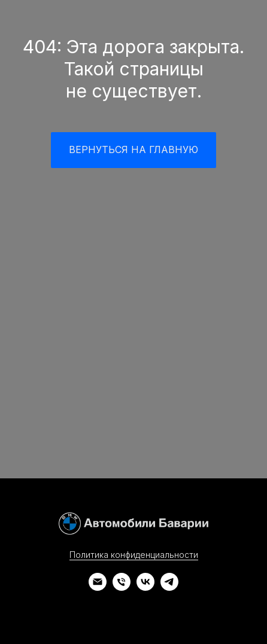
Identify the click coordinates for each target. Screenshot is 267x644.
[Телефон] (122, 587)
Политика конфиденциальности (134, 555)
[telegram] (169, 587)
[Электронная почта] (98, 587)
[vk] (145, 587)
